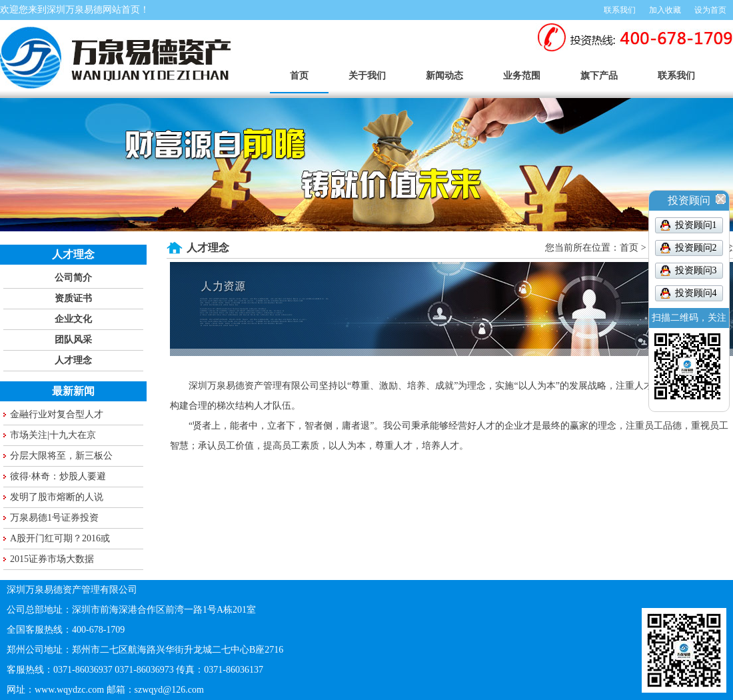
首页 (299, 76)
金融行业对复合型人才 (57, 414)
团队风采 (73, 340)
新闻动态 (444, 76)
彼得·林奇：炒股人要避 (58, 476)
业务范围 (522, 76)
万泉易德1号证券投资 (54, 518)
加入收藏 (665, 10)
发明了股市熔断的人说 (57, 497)
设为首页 (710, 10)
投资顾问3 (696, 270)
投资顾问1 (696, 225)
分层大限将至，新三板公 (61, 456)
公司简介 (73, 278)
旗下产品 (599, 76)
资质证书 (73, 298)
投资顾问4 (696, 293)
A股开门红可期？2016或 (60, 538)
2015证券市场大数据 (52, 559)
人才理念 (73, 360)
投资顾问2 (696, 248)
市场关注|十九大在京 (53, 435)
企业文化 (73, 319)
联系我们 (620, 10)
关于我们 (367, 76)
